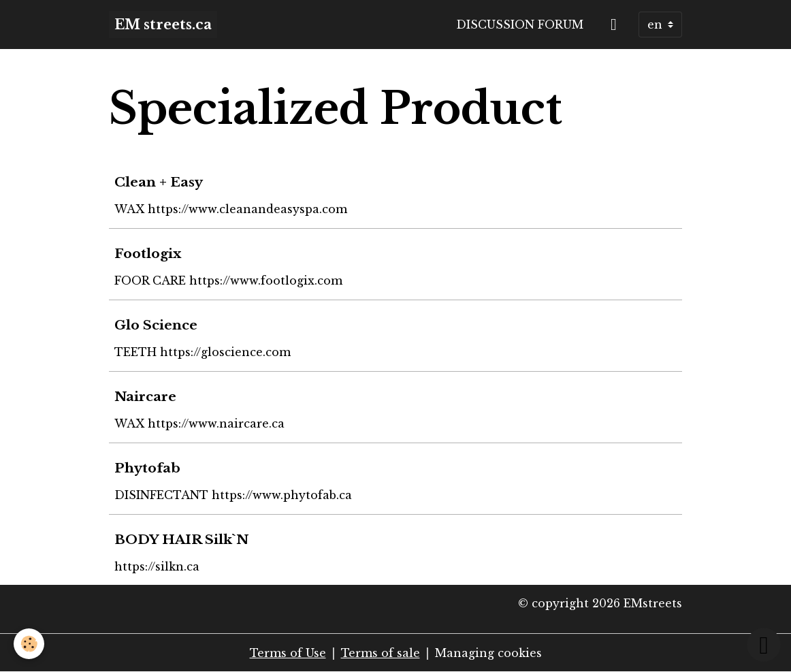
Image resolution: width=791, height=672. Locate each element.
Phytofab (147, 468)
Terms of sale (381, 653)
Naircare (145, 396)
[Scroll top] (764, 645)
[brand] (163, 25)
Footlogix (148, 253)
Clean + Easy (159, 182)
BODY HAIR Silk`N (181, 539)
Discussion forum (520, 25)
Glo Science (156, 325)
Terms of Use (288, 653)
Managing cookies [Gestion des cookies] (488, 653)
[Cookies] (29, 644)
